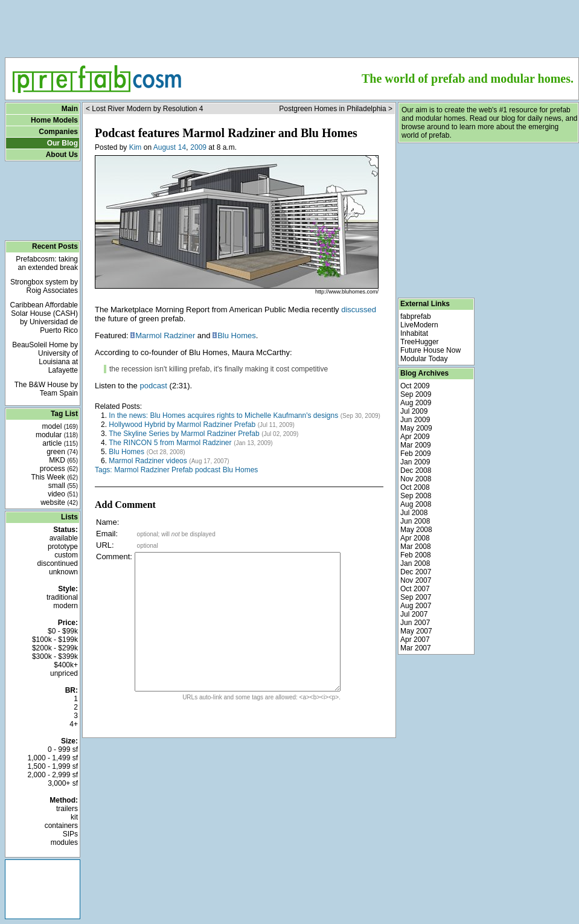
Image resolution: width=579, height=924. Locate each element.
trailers (67, 809)
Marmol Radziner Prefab (153, 470)
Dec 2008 (416, 470)
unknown (63, 572)
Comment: (114, 557)
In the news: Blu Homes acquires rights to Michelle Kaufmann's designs (223, 415)
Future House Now (430, 350)
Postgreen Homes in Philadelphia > (336, 109)
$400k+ (66, 665)
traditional (62, 597)
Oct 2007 (415, 589)
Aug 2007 (416, 606)
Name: (107, 522)
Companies (58, 132)
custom (66, 555)
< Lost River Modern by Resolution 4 (144, 109)
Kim (136, 147)
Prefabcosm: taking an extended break (47, 263)
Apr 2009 (415, 437)
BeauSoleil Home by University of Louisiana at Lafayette (45, 358)
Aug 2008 (416, 504)
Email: (107, 534)
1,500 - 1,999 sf (53, 766)
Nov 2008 (416, 479)
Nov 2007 (416, 580)
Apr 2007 (415, 640)
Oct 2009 (415, 386)
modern (66, 606)
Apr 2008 (415, 538)
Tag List (64, 414)
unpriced (64, 673)
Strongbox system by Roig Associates (44, 286)
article (60, 443)
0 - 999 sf (63, 749)
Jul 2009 (414, 411)
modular (57, 435)
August (165, 147)
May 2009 (416, 428)
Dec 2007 (416, 572)
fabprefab (416, 316)
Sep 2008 (416, 496)
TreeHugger (420, 342)
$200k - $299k (55, 648)
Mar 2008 (416, 547)
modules (64, 842)
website (59, 502)
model (60, 426)
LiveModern (419, 325)
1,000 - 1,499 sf (53, 758)
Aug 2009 (416, 403)
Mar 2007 (416, 648)
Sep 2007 (416, 597)
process (59, 469)
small (63, 486)
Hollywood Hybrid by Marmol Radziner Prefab (182, 425)
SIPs (70, 834)
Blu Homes (237, 335)
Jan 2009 (415, 462)
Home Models (54, 120)
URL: (105, 545)
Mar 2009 (416, 445)
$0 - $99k (63, 631)
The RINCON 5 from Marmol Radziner (170, 443)
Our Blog (62, 143)
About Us (62, 155)
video (63, 494)
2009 (198, 147)
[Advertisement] (292, 25)
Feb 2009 (416, 454)
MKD (63, 460)
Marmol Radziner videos (148, 461)
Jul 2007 (414, 614)
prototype (63, 547)
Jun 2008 (415, 521)
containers (61, 826)
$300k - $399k (55, 656)
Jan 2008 (415, 563)
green (62, 452)
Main (70, 109)
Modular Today (424, 359)
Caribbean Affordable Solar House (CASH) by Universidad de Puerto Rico (44, 318)
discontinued (58, 563)
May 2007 (416, 631)
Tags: (104, 470)
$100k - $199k (55, 640)
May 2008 (416, 530)
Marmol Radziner (165, 335)
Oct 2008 (415, 487)
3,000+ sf (63, 783)
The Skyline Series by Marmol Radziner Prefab (184, 434)
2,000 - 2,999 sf (53, 775)
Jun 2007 (415, 623)
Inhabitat (414, 333)
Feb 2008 (416, 555)
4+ (74, 724)
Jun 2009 (415, 420)
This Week (54, 477)
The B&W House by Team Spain (46, 389)
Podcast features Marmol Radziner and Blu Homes (226, 133)
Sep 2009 (416, 394)
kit (74, 817)
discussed (359, 310)
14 (182, 147)
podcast (153, 386)
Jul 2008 (414, 513)
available (64, 538)
